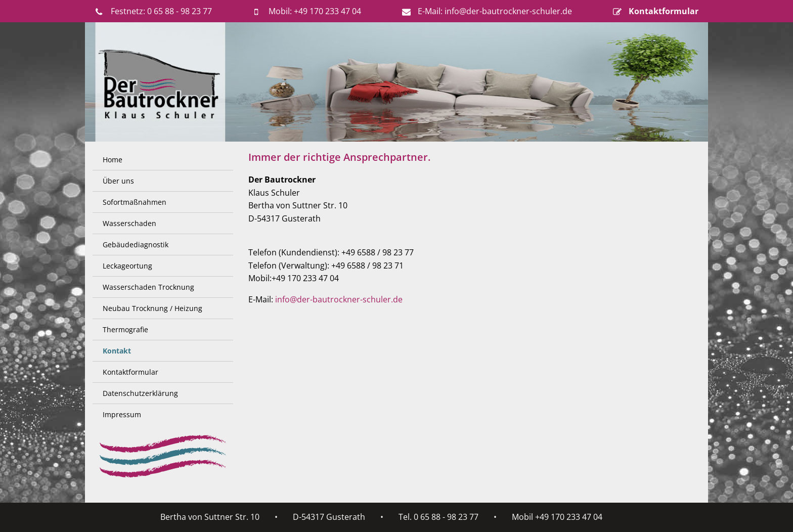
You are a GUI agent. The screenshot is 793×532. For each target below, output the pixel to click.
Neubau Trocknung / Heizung (152, 308)
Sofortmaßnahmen (135, 202)
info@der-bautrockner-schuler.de (339, 299)
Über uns (118, 181)
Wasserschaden (129, 223)
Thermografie (125, 329)
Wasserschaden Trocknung (148, 287)
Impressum (122, 414)
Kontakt (117, 351)
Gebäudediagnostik (136, 245)
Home (113, 160)
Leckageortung (127, 266)
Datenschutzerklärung (140, 393)
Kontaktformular (130, 372)
